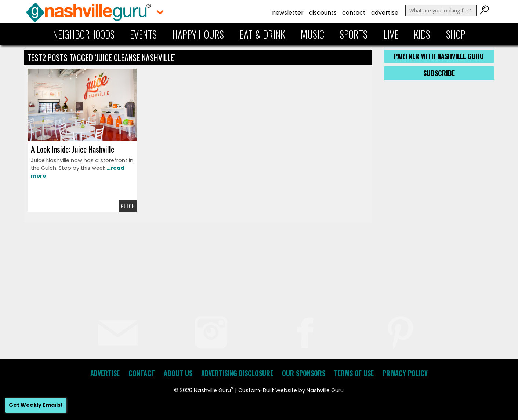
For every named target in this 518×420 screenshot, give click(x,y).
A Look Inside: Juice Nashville (73, 149)
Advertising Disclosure (237, 373)
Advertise (385, 13)
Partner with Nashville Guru (439, 56)
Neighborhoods (84, 34)
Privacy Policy (405, 373)
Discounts (323, 13)
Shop (456, 34)
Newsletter (288, 13)
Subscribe (439, 73)
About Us (178, 373)
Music (312, 34)
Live (391, 34)
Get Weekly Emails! (36, 405)
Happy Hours (198, 34)
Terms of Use (354, 373)
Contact (354, 13)
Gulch (128, 206)
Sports (354, 34)
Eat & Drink (262, 34)
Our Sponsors (304, 373)
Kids (422, 34)
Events (143, 34)
